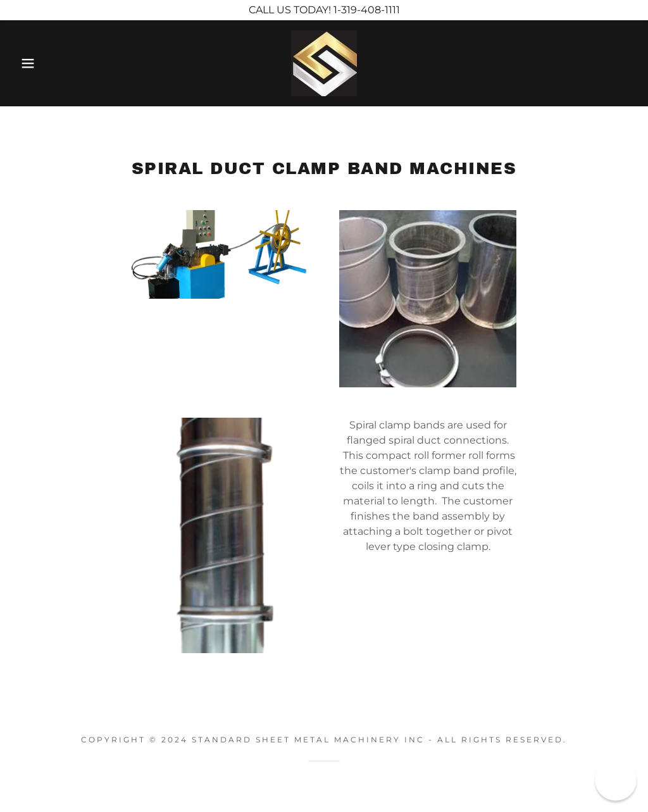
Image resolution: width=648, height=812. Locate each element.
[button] (32, 63)
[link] (324, 62)
